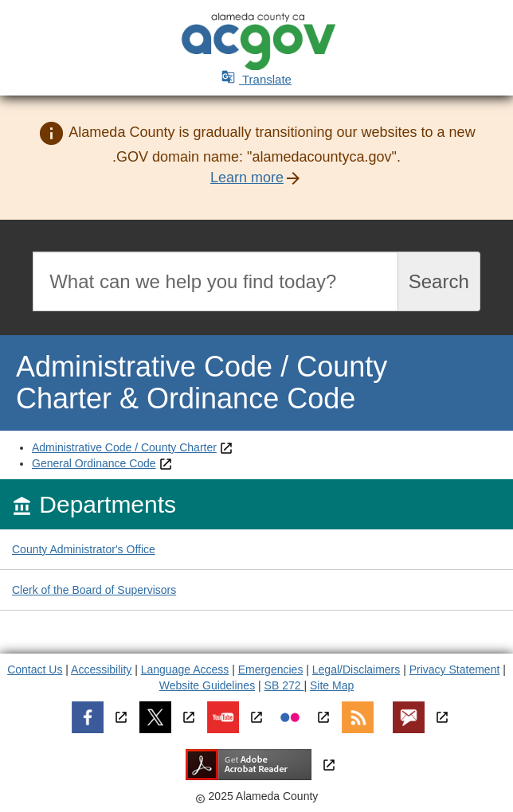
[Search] (215, 281)
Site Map (332, 685)
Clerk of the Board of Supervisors (94, 590)
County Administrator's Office (84, 549)
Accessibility (101, 670)
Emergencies (271, 670)
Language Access (185, 670)
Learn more (247, 178)
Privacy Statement (455, 670)
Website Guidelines (207, 685)
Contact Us (35, 670)
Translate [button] (256, 79)
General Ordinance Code (94, 463)
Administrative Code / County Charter (124, 447)
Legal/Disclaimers (356, 670)
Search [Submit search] (439, 281)
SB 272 (284, 685)
